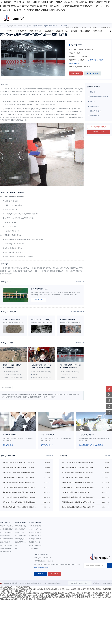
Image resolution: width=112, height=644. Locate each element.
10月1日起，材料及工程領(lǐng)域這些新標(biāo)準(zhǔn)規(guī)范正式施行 (25, 497)
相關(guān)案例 (94, 116)
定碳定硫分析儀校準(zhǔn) (37, 526)
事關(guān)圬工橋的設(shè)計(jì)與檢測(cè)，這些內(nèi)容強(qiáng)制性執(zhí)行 (27, 492)
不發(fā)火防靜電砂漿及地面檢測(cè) (17, 320)
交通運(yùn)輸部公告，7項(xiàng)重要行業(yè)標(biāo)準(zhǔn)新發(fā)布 (24, 507)
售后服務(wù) (93, 27)
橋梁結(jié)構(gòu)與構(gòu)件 (23, 539)
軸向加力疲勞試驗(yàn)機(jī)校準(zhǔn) (41, 545)
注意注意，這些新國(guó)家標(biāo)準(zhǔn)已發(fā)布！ (20, 487)
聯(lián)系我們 (98, 31)
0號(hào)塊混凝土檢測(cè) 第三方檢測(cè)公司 (75, 492)
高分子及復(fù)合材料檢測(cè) (9, 532)
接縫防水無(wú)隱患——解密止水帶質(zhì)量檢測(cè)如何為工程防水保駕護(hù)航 (86, 487)
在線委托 (75, 27)
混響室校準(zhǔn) (35, 542)
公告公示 (84, 27)
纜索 (16, 545)
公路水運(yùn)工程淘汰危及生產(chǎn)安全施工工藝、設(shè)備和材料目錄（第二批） (28, 472)
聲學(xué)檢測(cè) (5, 548)
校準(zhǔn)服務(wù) (35, 522)
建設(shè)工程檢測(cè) (7, 545)
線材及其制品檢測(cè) (6, 529)
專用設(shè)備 (33, 548)
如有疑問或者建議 (10, 435)
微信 (109, 396)
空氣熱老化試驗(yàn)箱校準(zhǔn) (39, 529)
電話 (109, 402)
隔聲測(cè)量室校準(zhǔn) (37, 539)
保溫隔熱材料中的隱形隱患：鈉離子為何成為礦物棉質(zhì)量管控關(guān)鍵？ (85, 497)
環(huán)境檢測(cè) (6, 552)
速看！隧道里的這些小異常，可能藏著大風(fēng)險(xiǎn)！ (78, 467)
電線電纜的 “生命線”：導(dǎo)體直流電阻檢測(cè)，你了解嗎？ (80, 477)
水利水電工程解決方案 (39, 289)
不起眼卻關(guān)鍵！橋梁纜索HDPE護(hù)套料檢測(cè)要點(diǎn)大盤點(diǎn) (85, 502)
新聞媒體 (74, 31)
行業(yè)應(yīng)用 (35, 31)
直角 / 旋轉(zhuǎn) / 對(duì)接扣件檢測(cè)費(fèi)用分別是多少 (80, 463)
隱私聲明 (96, 583)
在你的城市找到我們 (86, 435)
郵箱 (109, 407)
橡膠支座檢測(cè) (20, 529)
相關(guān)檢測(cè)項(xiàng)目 (99, 97)
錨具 (16, 548)
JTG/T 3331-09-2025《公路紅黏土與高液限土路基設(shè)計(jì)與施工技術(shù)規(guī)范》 (29, 477)
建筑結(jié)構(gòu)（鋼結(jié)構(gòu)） (26, 542)
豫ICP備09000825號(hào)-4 (53, 583)
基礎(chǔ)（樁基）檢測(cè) (23, 532)
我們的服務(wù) (21, 31)
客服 (109, 390)
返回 (109, 413)
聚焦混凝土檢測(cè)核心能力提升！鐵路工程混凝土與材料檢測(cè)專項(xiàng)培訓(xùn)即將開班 (31, 463)
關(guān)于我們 (85, 31)
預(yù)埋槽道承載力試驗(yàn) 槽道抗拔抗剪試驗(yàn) (77, 472)
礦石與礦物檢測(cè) (67, 320)
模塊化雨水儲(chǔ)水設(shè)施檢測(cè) (46, 320)
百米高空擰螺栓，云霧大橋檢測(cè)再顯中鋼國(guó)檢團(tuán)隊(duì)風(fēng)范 (41, 367)
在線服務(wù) (49, 31)
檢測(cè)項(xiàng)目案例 (26, 397)
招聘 (68, 27)
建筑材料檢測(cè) (5, 542)
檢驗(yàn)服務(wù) (20, 522)
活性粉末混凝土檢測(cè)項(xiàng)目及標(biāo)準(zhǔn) (78, 507)
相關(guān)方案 (94, 106)
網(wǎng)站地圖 (107, 583)
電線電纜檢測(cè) (5, 536)
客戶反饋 (92, 101)
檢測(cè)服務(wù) (5, 522)
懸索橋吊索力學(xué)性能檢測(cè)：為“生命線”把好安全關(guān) (81, 482)
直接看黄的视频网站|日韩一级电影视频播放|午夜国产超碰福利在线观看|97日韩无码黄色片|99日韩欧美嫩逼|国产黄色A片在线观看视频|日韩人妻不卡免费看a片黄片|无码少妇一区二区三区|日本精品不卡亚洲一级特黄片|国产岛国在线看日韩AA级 (55, 6)
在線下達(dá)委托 (47, 435)
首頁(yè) (10, 31)
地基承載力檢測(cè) (20, 536)
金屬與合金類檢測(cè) (6, 526)
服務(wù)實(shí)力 (62, 31)
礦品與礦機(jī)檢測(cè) (7, 539)
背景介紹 (92, 92)
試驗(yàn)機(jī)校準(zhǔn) (37, 536)
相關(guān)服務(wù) (96, 111)
